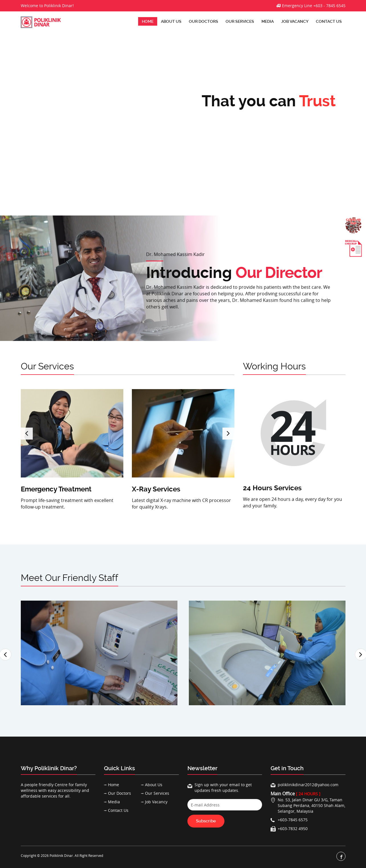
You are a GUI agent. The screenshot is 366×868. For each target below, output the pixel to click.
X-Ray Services (156, 489)
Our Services (240, 21)
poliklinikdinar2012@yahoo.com (308, 785)
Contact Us (329, 21)
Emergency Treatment (56, 489)
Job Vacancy (295, 21)
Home (148, 21)
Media (268, 21)
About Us (171, 21)
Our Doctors (204, 21)
